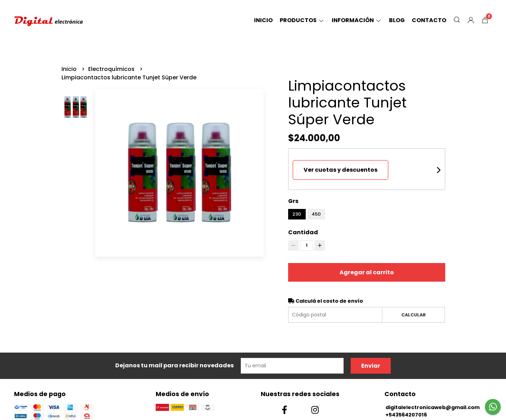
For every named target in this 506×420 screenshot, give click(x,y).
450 (316, 214)
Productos (302, 20)
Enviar (371, 366)
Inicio (263, 20)
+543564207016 (406, 415)
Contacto (429, 20)
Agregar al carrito (367, 272)
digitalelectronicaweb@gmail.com (433, 407)
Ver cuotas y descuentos (340, 170)
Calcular (414, 315)
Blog (397, 20)
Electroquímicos (112, 69)
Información (357, 20)
